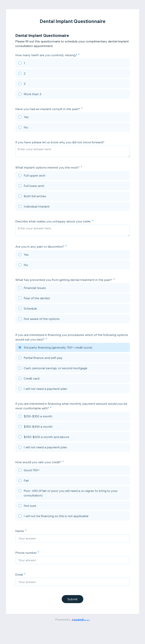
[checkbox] (73, 288)
